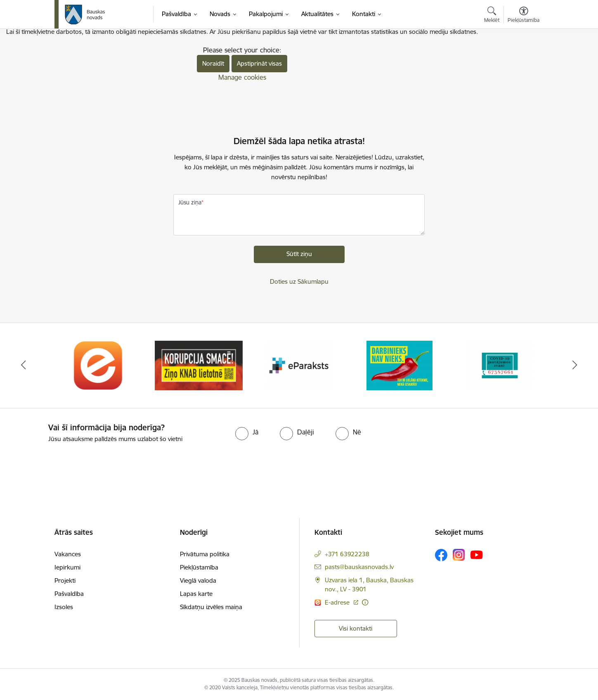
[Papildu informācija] (365, 602)
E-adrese (338, 602)
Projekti (65, 580)
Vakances (68, 554)
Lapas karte (196, 594)
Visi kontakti (356, 628)
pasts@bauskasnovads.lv (359, 567)
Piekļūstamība (199, 567)
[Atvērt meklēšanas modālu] (492, 16)
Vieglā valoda (198, 580)
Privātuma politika (205, 554)
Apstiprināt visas (259, 63)
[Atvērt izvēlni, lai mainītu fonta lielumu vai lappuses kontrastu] (524, 16)
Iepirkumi (67, 567)
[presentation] (69, 467)
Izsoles (64, 607)
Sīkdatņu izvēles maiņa (211, 607)
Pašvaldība (69, 594)
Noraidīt (213, 63)
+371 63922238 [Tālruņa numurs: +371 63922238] (347, 554)
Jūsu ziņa (190, 202)
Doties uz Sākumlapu (299, 281)
